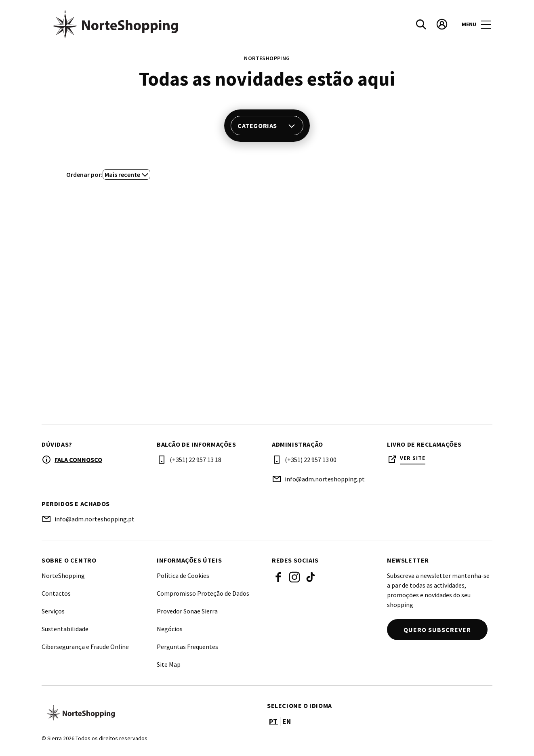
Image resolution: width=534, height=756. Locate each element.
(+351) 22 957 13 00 (311, 460)
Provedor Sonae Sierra (187, 611)
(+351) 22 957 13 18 (196, 460)
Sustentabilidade (65, 629)
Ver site (413, 458)
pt (273, 721)
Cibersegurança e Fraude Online (85, 647)
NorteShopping (63, 575)
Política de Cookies (183, 575)
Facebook (278, 577)
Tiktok (311, 577)
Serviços (53, 611)
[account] (442, 24)
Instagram (294, 577)
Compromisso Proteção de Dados (203, 593)
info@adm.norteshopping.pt (325, 479)
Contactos (56, 593)
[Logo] (149, 713)
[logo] (155, 24)
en (287, 721)
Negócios (170, 629)
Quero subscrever (437, 630)
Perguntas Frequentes (187, 647)
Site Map (169, 664)
